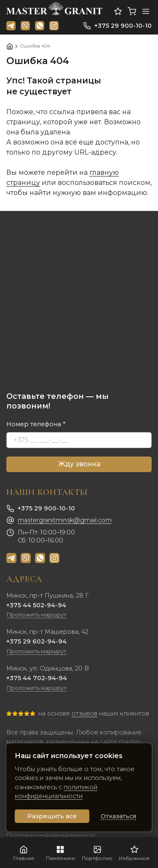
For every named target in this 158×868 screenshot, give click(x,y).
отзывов (84, 713)
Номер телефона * (36, 424)
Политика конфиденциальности (51, 835)
